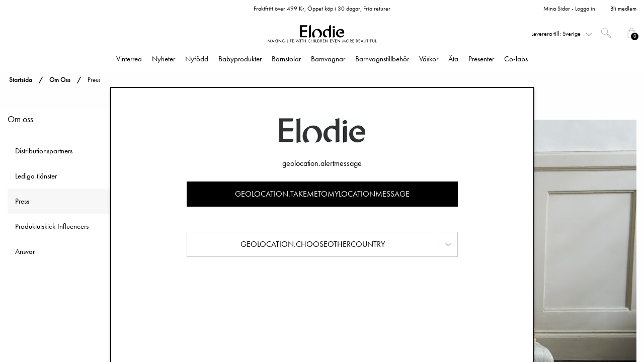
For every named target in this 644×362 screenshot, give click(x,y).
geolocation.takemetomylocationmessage (322, 194)
